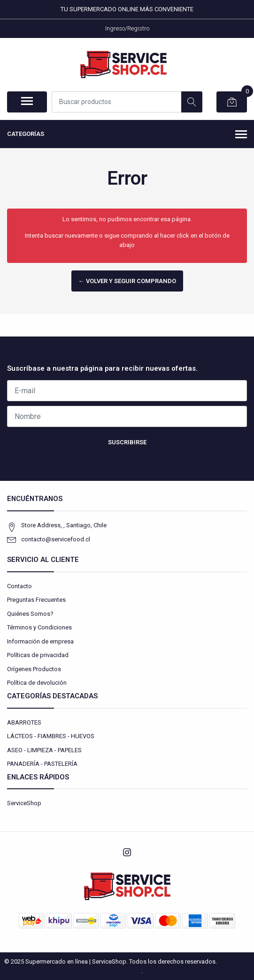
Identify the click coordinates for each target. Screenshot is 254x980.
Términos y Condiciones (39, 627)
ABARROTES (24, 722)
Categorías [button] (127, 135)
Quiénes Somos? (30, 614)
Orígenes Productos (34, 669)
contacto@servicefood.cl (56, 539)
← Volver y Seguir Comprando (127, 281)
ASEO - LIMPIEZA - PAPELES (44, 750)
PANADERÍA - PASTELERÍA (42, 764)
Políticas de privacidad (38, 655)
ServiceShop (24, 803)
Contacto (19, 586)
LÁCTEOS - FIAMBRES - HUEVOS (51, 736)
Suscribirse (127, 442)
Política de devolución (37, 683)
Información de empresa (40, 641)
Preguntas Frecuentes (36, 600)
